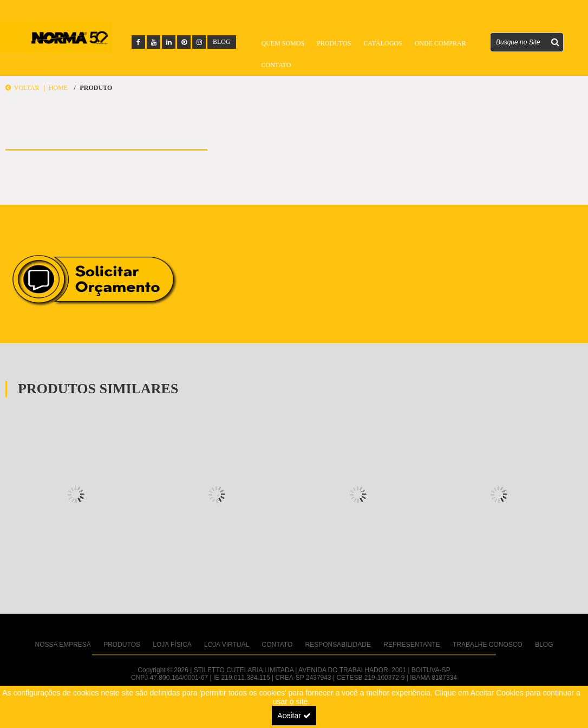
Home (58, 88)
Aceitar (294, 716)
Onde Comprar (440, 43)
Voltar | (27, 88)
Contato (276, 65)
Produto (96, 88)
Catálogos (383, 43)
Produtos (334, 43)
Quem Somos (283, 43)
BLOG (222, 42)
